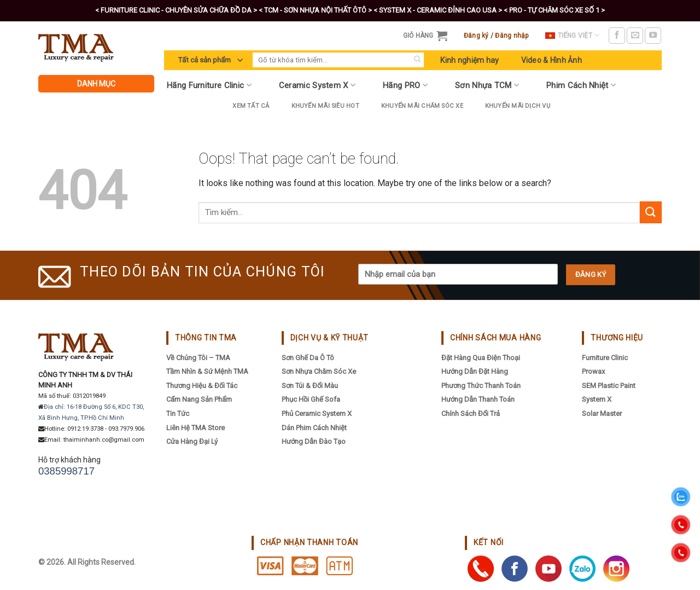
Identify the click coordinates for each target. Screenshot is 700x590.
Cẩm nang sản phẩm (199, 399)
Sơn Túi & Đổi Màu (310, 386)
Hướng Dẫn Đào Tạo (314, 441)
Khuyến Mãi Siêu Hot (325, 106)
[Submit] (417, 60)
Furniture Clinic (605, 358)
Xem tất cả (251, 106)
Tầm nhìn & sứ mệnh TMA (207, 371)
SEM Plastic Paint (609, 386)
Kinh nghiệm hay (469, 60)
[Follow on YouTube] (653, 36)
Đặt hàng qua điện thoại (481, 358)
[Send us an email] (635, 36)
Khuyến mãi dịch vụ (518, 106)
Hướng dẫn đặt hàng (475, 371)
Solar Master (602, 413)
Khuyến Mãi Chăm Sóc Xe (422, 106)
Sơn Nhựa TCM (487, 85)
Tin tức (178, 413)
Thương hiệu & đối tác (202, 386)
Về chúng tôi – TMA (198, 358)
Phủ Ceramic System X (317, 413)
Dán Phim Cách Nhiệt (314, 428)
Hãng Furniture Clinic (209, 85)
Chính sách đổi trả (471, 413)
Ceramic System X (317, 85)
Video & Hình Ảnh (552, 60)
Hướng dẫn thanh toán (478, 399)
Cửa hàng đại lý (192, 441)
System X (597, 399)
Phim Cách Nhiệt (581, 85)
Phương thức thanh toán (481, 386)
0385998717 (66, 471)
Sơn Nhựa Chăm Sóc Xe (319, 371)
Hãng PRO (405, 85)
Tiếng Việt (573, 35)
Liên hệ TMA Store (196, 428)
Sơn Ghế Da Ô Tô (308, 358)
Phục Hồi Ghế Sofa (311, 399)
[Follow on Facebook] (617, 36)
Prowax (593, 371)
